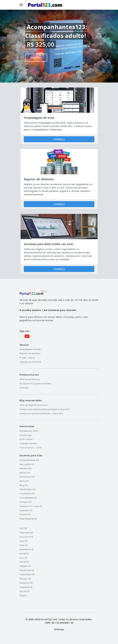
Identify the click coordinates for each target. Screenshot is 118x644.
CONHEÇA (59, 139)
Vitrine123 (25, 591)
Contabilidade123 (28, 498)
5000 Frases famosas (30, 379)
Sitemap (59, 629)
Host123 (24, 545)
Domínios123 (26, 510)
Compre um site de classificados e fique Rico (41, 414)
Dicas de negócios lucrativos (34, 405)
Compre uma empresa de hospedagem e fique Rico (45, 409)
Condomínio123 (27, 494)
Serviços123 (25, 579)
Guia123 (24, 541)
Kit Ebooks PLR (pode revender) (35, 384)
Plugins (23, 596)
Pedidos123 (25, 566)
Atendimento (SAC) (29, 431)
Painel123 (24, 562)
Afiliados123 (26, 469)
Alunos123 (25, 473)
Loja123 (23, 558)
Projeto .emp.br (27, 358)
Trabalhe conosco (28, 443)
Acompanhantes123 (29, 460)
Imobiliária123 (26, 549)
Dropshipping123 (28, 519)
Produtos (24, 388)
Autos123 (24, 481)
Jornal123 (24, 554)
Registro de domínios (30, 353)
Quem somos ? (27, 439)
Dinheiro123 (26, 502)
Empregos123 (26, 533)
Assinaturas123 (27, 477)
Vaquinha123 (26, 587)
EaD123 (23, 528)
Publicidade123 (27, 575)
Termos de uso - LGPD (31, 448)
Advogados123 (27, 464)
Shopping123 (26, 583)
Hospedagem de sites (30, 349)
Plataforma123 (27, 570)
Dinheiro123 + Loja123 (31, 506)
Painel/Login (26, 435)
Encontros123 (26, 537)
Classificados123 (28, 489)
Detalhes (36, 58)
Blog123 (24, 485)
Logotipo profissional (30, 362)
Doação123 (25, 514)
